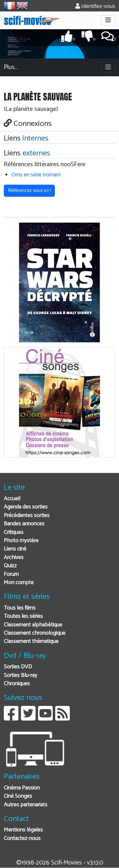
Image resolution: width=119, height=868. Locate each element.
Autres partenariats (26, 805)
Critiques (14, 533)
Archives (14, 558)
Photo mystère (21, 541)
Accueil (12, 499)
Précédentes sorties (27, 516)
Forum (11, 574)
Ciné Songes (18, 796)
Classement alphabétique (33, 625)
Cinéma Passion (22, 788)
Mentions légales (23, 830)
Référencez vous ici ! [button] (29, 191)
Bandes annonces (24, 524)
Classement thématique (31, 642)
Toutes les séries (23, 616)
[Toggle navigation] (108, 20)
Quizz (10, 566)
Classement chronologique (35, 633)
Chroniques (17, 684)
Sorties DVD (18, 667)
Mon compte (19, 583)
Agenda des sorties (26, 507)
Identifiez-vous (95, 7)
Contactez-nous (22, 839)
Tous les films (20, 608)
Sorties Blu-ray (20, 676)
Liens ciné (15, 549)
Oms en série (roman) (36, 175)
